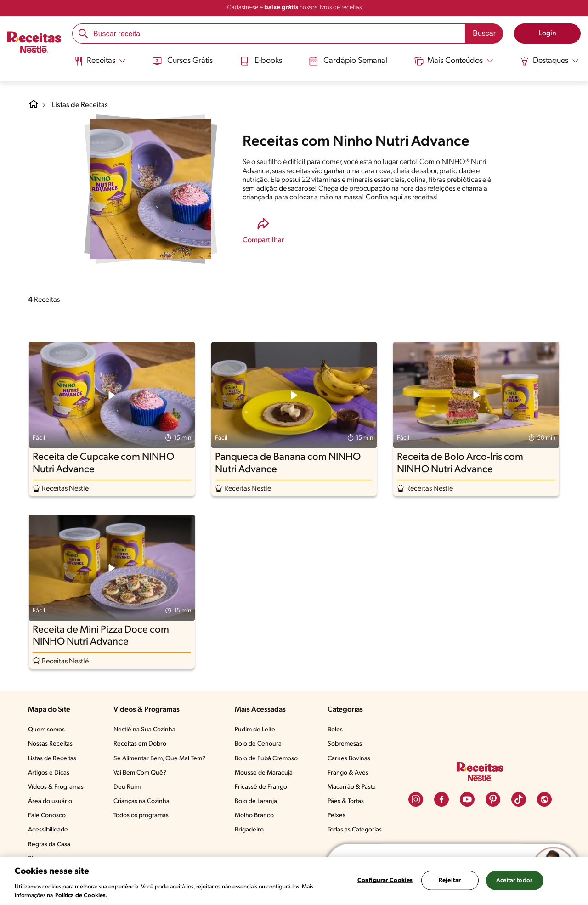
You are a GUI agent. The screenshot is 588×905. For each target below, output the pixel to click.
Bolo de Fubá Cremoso (266, 759)
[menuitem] (100, 64)
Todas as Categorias (355, 830)
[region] (294, 881)
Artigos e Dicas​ (49, 773)
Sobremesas (345, 744)
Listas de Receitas (80, 105)
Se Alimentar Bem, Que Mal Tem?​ (159, 759)
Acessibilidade (48, 830)
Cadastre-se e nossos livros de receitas (294, 8)
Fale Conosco (47, 816)
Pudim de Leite (255, 730)
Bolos (335, 730)
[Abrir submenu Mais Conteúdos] (454, 61)
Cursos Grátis (183, 61)
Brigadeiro (249, 830)
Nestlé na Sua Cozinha (144, 730)
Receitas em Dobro (140, 744)
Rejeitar (450, 880)
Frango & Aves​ (348, 773)
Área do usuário (50, 801)
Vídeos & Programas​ (56, 787)
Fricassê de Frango (261, 787)
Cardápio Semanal (348, 61)
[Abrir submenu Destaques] (549, 61)
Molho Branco (254, 816)
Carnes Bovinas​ (349, 759)
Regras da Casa (49, 845)
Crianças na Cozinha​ (141, 801)
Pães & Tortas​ (346, 801)
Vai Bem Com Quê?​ (140, 773)
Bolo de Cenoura (258, 744)
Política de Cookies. (81, 896)
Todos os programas (141, 816)
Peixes (336, 816)
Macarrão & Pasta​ (352, 787)
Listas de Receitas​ (52, 759)
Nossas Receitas (50, 744)
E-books (261, 61)
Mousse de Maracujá (264, 773)
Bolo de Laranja (256, 801)
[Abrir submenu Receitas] (100, 61)
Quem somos (46, 730)
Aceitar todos (514, 880)
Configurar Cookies (385, 880)
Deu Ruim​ (127, 787)
